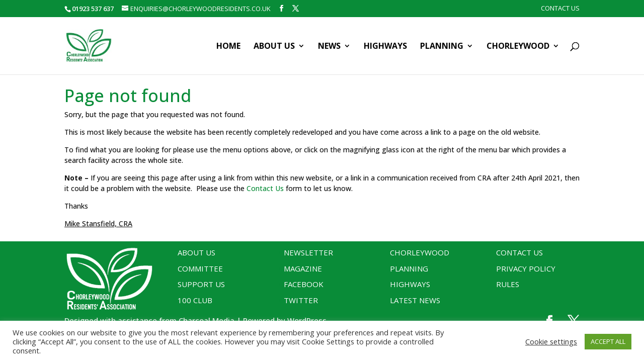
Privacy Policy (526, 268)
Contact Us (560, 9)
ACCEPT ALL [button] (608, 341)
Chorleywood (518, 47)
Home (228, 47)
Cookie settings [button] (551, 341)
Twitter (301, 300)
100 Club (195, 300)
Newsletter (308, 252)
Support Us (201, 284)
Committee (200, 268)
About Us (274, 47)
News (329, 47)
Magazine (303, 268)
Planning (442, 47)
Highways (385, 47)
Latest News (415, 300)
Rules (508, 284)
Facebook (304, 284)
